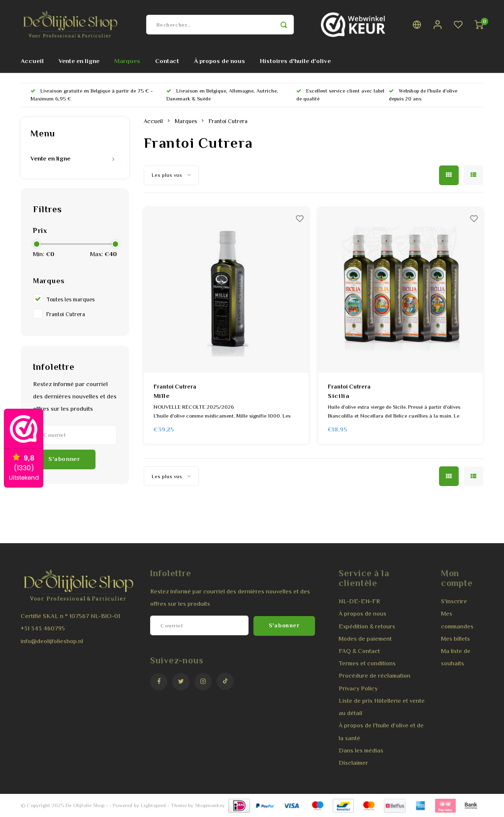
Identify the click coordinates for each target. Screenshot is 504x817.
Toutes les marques (70, 299)
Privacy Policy (358, 688)
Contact (167, 61)
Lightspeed (153, 805)
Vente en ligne (79, 61)
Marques (127, 61)
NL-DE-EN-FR (359, 601)
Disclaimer (353, 763)
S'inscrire (454, 601)
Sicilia (339, 396)
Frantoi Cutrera (66, 314)
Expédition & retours (367, 626)
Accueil (32, 61)
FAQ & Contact (359, 651)
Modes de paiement (365, 639)
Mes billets (456, 639)
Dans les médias (361, 751)
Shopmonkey (210, 805)
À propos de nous (220, 61)
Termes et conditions (367, 663)
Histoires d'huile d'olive (295, 61)
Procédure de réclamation (375, 676)
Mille (162, 396)
